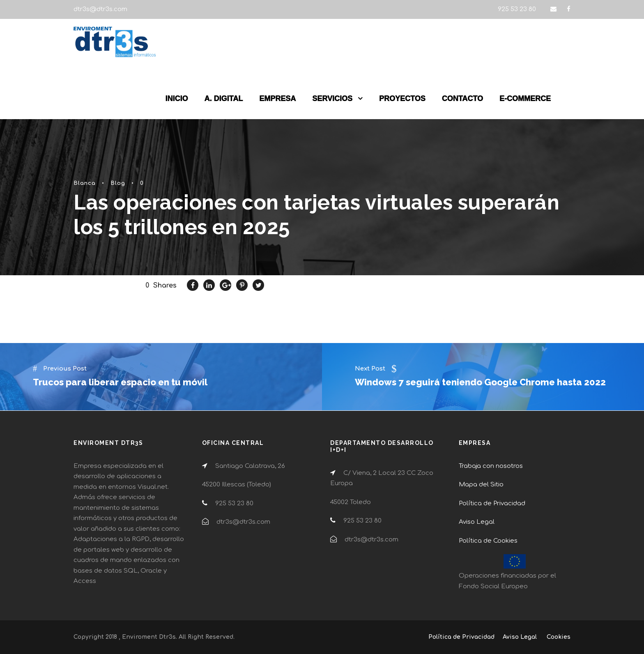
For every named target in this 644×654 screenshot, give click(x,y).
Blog (118, 183)
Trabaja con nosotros (491, 466)
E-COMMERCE (525, 99)
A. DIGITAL (224, 99)
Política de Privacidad (492, 503)
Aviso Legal (477, 522)
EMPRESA (277, 99)
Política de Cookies (488, 541)
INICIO (177, 99)
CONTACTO (462, 99)
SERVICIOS (332, 99)
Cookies (559, 637)
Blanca (85, 183)
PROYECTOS (402, 99)
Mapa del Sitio (481, 485)
